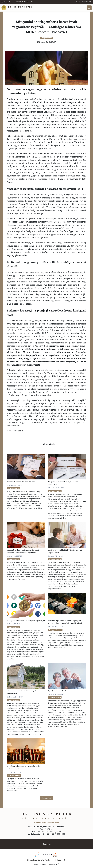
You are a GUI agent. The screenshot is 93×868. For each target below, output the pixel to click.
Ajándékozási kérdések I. (58, 691)
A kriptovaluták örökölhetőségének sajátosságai (26, 621)
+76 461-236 (47, 829)
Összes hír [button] (46, 798)
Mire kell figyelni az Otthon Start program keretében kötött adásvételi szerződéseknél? (65, 622)
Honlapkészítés (34, 860)
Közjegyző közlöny (46, 38)
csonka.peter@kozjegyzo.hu (46, 831)
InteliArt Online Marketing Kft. (53, 860)
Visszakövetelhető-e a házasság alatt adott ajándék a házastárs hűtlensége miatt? (23, 551)
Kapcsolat (47, 844)
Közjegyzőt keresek (55, 630)
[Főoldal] (17, 8)
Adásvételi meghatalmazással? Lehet (21, 482)
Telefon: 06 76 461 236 (84, 2)
